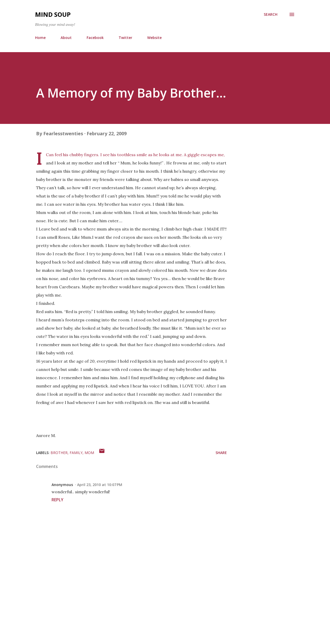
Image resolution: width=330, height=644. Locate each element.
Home (40, 38)
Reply (57, 500)
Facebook (95, 38)
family (76, 453)
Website (154, 38)
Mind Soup (53, 14)
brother (59, 453)
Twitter (125, 38)
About (66, 38)
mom (89, 453)
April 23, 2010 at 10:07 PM (100, 485)
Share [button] (221, 453)
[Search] (271, 14)
